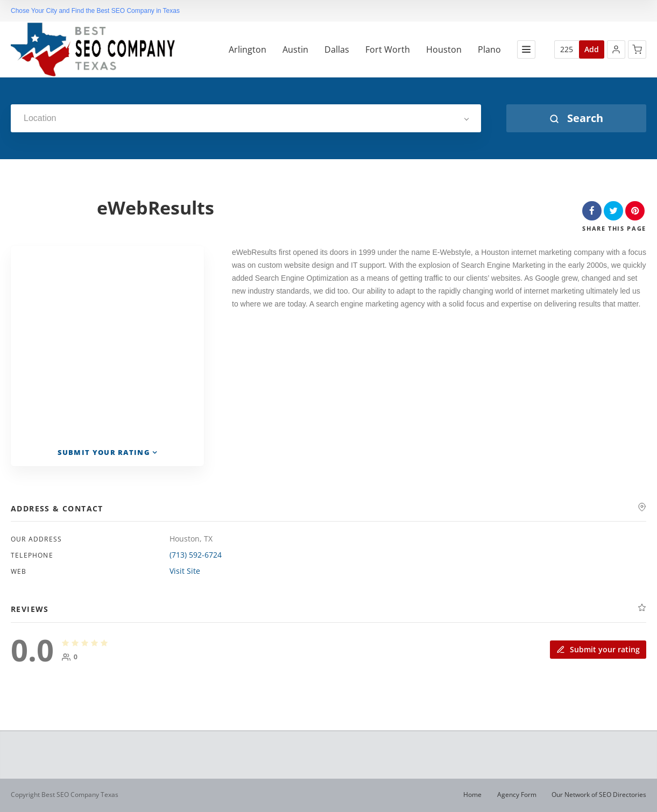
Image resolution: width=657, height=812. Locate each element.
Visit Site (185, 571)
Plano (489, 50)
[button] (616, 49)
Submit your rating (598, 649)
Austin (295, 50)
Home (472, 795)
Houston (444, 50)
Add (592, 49)
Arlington (248, 50)
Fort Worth (388, 50)
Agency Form (517, 795)
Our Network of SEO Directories (599, 795)
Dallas (337, 50)
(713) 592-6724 (196, 555)
